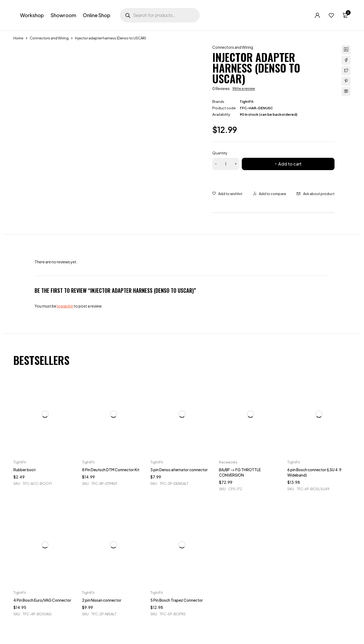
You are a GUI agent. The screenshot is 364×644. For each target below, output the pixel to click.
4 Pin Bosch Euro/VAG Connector (42, 600)
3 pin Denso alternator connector (179, 470)
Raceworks (228, 462)
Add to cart (290, 164)
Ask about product (319, 194)
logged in (65, 306)
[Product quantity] (226, 164)
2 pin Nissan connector (102, 600)
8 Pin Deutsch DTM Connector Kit (111, 470)
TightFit (247, 102)
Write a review (244, 88)
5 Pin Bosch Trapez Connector (177, 600)
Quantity (220, 153)
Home (18, 38)
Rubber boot (25, 470)
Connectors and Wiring (49, 38)
